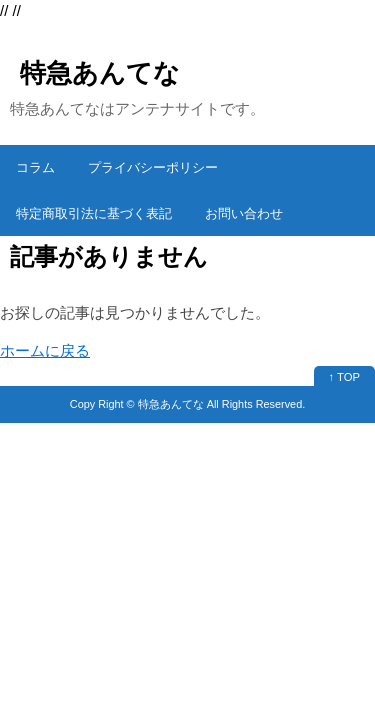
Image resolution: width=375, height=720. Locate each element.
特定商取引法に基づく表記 (94, 213)
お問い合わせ (244, 213)
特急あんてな (100, 73)
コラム (35, 167)
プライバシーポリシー (153, 167)
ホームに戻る (45, 350)
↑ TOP (344, 377)
